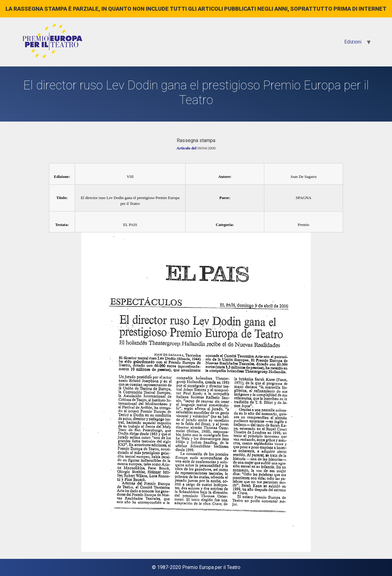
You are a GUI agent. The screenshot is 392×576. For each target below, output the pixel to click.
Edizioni (353, 42)
